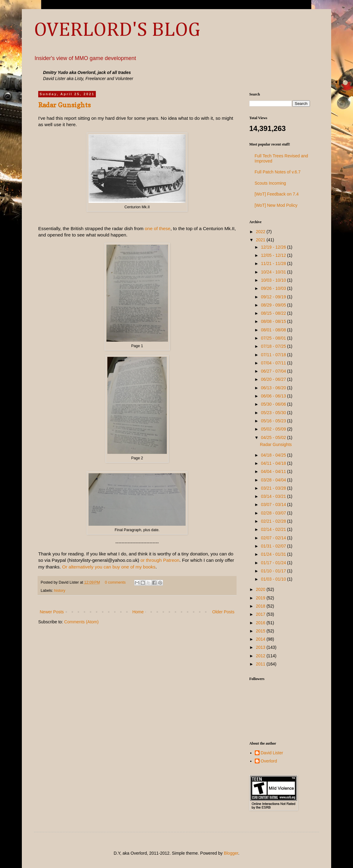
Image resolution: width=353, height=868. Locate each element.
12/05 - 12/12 (274, 255)
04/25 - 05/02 (274, 437)
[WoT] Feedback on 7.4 (277, 194)
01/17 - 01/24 (274, 563)
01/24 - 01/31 (274, 554)
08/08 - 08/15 (274, 321)
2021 (261, 240)
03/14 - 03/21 (274, 496)
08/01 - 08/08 (274, 330)
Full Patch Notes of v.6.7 (278, 172)
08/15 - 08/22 (274, 313)
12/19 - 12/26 (274, 247)
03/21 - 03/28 (274, 488)
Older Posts (223, 612)
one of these (158, 228)
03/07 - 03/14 (274, 504)
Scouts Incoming (271, 183)
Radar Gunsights (64, 105)
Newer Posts (52, 612)
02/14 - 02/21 (274, 529)
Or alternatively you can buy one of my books (109, 567)
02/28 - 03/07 (274, 513)
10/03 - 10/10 (274, 280)
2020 (261, 589)
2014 (261, 639)
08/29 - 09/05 (274, 305)
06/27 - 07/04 (274, 371)
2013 (261, 647)
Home (138, 612)
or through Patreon (160, 560)
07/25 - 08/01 (274, 338)
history (60, 591)
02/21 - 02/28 (274, 521)
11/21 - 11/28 (274, 263)
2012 (261, 656)
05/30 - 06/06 (274, 404)
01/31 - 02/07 (274, 546)
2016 (261, 623)
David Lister (272, 753)
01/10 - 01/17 (274, 571)
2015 (261, 631)
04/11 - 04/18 (274, 463)
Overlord (269, 761)
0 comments (115, 582)
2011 (261, 664)
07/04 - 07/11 (274, 363)
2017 (261, 614)
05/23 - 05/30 (274, 413)
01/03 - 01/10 (274, 579)
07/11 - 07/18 (274, 355)
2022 (261, 232)
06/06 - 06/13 (274, 396)
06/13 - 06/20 (274, 388)
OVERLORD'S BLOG (117, 30)
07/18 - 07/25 (274, 346)
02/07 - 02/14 (274, 538)
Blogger (231, 853)
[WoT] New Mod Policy (276, 205)
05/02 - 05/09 (274, 429)
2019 (261, 598)
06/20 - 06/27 (274, 379)
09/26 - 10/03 (274, 288)
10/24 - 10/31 (274, 272)
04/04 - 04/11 (274, 471)
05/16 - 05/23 (274, 421)
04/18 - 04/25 (274, 455)
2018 (261, 606)
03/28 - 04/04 (274, 480)
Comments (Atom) (82, 622)
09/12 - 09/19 (274, 297)
